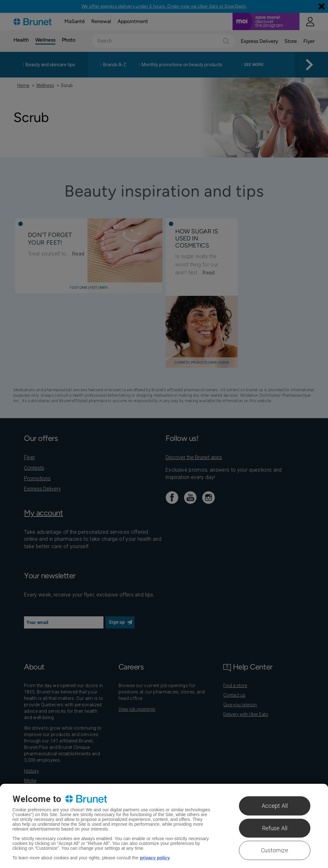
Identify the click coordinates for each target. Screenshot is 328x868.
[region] (164, 826)
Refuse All (275, 828)
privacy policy (155, 858)
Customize (275, 850)
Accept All (275, 806)
